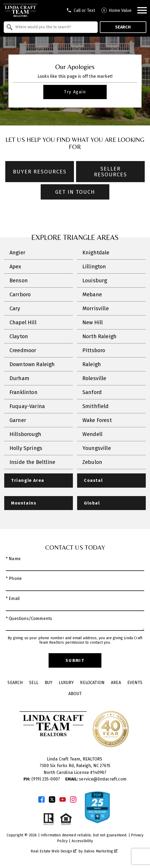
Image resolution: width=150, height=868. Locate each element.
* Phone (14, 578)
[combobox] (51, 27)
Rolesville (94, 378)
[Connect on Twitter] (52, 799)
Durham (19, 378)
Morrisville (96, 308)
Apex (15, 266)
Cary (15, 308)
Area (116, 683)
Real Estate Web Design (53, 851)
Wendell (92, 434)
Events (135, 683)
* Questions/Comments (29, 619)
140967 (100, 772)
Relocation (92, 683)
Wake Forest (97, 420)
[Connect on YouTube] (63, 799)
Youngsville (97, 448)
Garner (18, 420)
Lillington (94, 266)
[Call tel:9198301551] (81, 10)
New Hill (93, 322)
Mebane (92, 294)
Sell (34, 683)
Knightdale (96, 253)
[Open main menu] (142, 10)
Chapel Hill (23, 322)
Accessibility (82, 841)
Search (123, 27)
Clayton (19, 336)
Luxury (66, 683)
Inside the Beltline (32, 462)
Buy (48, 683)
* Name (13, 559)
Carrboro (20, 294)
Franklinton (24, 392)
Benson (19, 280)
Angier (17, 253)
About (75, 694)
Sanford (92, 392)
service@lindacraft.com (96, 779)
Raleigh (92, 364)
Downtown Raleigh (32, 364)
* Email (13, 598)
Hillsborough (25, 434)
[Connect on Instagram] (73, 799)
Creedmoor (23, 350)
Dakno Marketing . (101, 851)
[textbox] (54, 27)
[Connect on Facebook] (41, 799)
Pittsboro (94, 350)
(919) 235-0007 (42, 779)
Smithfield (96, 406)
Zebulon (92, 462)
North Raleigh (99, 336)
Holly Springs (26, 448)
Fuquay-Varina (27, 406)
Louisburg (95, 280)
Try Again (75, 92)
